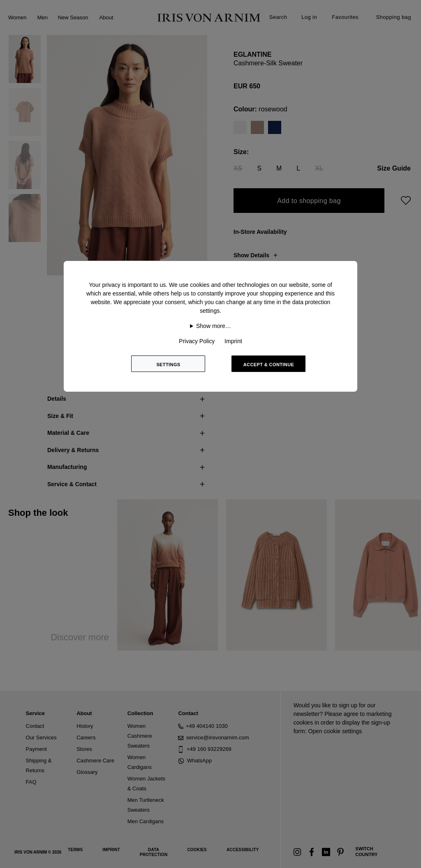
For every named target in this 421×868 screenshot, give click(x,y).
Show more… (214, 326)
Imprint (233, 341)
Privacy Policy (197, 341)
